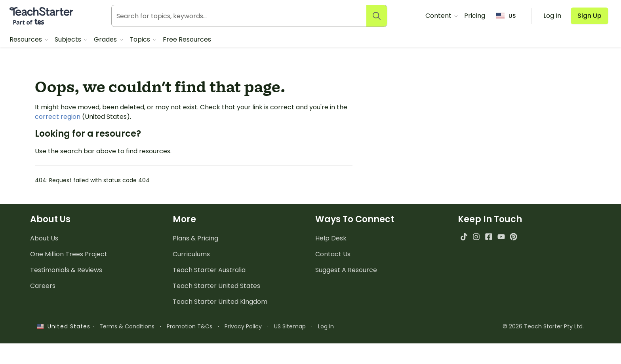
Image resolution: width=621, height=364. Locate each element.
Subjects (69, 39)
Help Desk (331, 238)
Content (439, 16)
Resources (27, 39)
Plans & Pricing (195, 238)
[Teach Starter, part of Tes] (41, 16)
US (506, 16)
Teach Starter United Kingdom (220, 302)
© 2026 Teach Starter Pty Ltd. (543, 326)
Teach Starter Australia (209, 270)
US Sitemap (290, 326)
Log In (326, 326)
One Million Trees (69, 254)
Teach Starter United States (216, 286)
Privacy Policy (243, 326)
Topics (141, 39)
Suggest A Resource (346, 270)
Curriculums (191, 254)
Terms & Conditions (127, 326)
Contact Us (333, 254)
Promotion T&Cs (190, 326)
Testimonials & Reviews (66, 270)
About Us (44, 238)
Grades (106, 39)
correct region (58, 117)
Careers (43, 286)
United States (64, 326)
